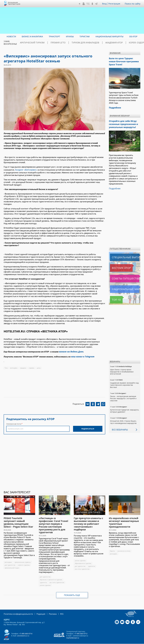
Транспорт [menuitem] (54, 37)
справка (32, 366)
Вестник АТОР (117, 264)
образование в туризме (83, 560)
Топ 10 (114, 296)
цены (39, 366)
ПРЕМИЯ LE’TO (59, 43)
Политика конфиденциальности (17, 610)
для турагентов (10, 561)
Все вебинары (119, 426)
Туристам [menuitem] (85, 37)
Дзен (80, 4)
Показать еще (72, 591)
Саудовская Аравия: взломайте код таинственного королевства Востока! (124, 381)
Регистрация (115, 4)
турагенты (43, 579)
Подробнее (114, 185)
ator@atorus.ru (23, 632)
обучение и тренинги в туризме (51, 576)
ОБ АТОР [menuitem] (133, 37)
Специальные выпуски (121, 254)
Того (6, 366)
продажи (23, 366)
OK (93, 4)
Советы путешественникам (123, 275)
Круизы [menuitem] (70, 37)
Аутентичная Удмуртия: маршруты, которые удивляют (123, 407)
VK (89, 4)
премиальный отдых (12, 564)
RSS (56, 610)
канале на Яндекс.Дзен (70, 351)
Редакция (37, 610)
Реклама (48, 610)
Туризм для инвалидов (82, 43)
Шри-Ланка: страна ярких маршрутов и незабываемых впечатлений (122, 368)
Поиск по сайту (133, 4)
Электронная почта (14, 422)
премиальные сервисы (23, 558)
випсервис (14, 366)
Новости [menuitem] (11, 37)
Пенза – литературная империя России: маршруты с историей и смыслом (123, 395)
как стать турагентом (57, 579)
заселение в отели (124, 547)
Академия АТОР (106, 43)
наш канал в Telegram (81, 355)
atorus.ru (121, 642)
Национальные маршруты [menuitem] (109, 37)
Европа (112, 547)
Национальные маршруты (122, 285)
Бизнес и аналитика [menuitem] (32, 37)
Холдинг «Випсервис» (25, 169)
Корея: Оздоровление (129, 43)
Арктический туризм (38, 43)
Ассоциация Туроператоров (14, 3)
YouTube (84, 4)
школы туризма (45, 581)
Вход (105, 4)
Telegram (97, 4)
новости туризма (24, 561)
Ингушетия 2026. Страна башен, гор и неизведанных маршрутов (123, 418)
